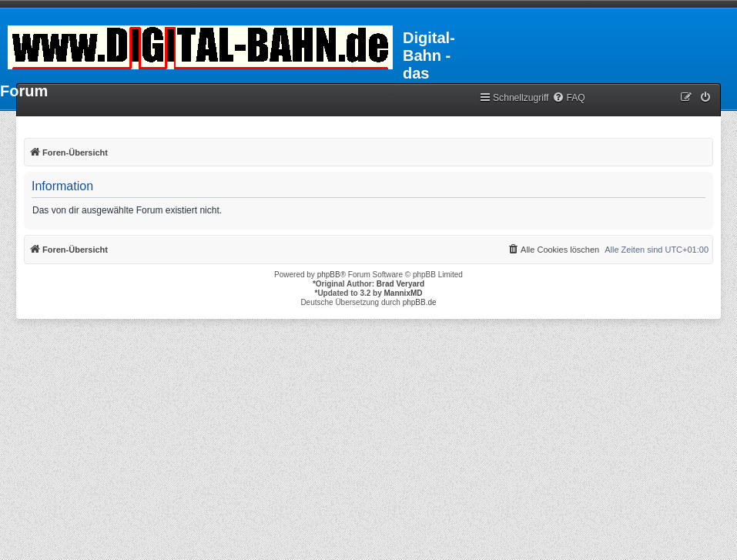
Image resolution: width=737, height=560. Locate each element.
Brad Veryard (400, 284)
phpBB (329, 275)
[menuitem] (568, 98)
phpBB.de (420, 302)
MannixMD (404, 293)
